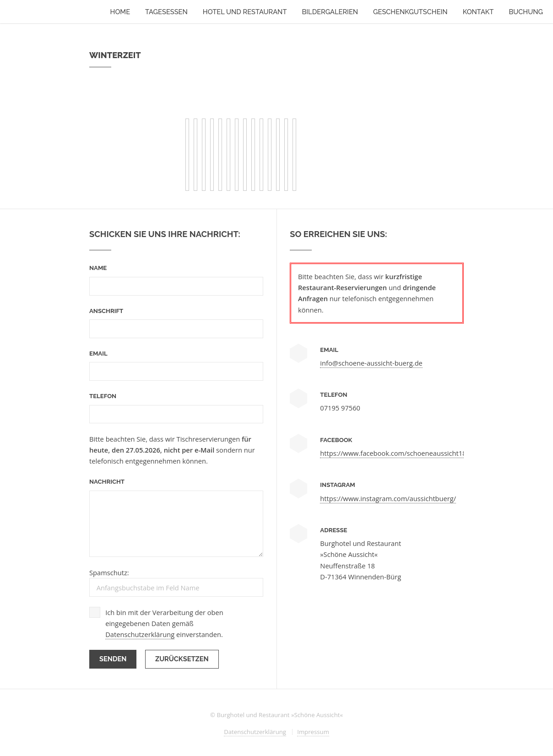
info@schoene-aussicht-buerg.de (371, 363)
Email (98, 354)
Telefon (103, 396)
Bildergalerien (330, 12)
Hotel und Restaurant (245, 12)
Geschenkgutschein (410, 12)
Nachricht (107, 482)
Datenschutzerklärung (140, 634)
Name (98, 268)
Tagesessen (166, 12)
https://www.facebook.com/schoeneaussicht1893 (397, 453)
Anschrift (106, 311)
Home (120, 12)
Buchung (526, 12)
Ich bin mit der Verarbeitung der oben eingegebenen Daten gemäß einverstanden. (164, 624)
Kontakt (478, 12)
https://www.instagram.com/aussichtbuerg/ (388, 498)
